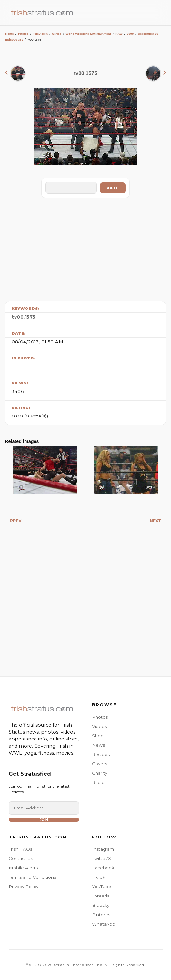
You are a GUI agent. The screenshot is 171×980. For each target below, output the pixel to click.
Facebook (103, 868)
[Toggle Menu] (158, 13)
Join (44, 820)
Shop (98, 736)
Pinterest (102, 915)
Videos (99, 726)
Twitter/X (101, 858)
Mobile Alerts (23, 868)
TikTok (99, 877)
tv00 (18, 317)
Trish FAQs (20, 849)
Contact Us (21, 858)
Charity (100, 773)
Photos (23, 34)
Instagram (103, 849)
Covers (100, 764)
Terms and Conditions (32, 877)
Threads (101, 896)
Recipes (101, 754)
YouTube (102, 887)
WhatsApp (104, 924)
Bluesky (101, 905)
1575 (30, 317)
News (98, 745)
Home (10, 34)
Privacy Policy (24, 887)
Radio (98, 782)
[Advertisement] (85, 248)
